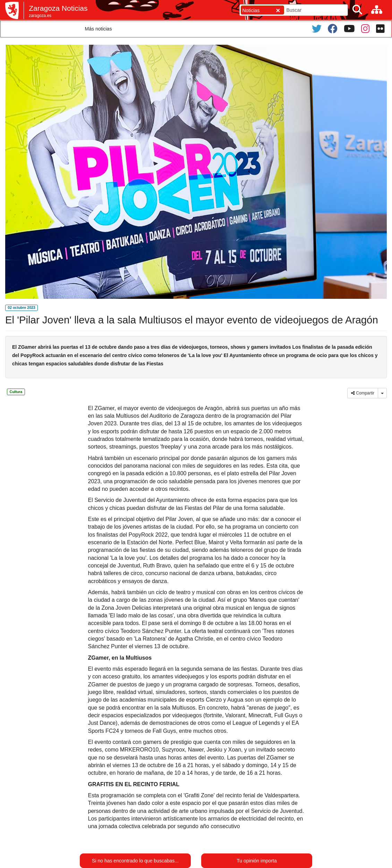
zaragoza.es (40, 16)
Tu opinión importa (257, 861)
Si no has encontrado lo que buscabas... (135, 861)
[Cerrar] (278, 10)
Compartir (363, 393)
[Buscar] (357, 10)
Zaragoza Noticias (58, 8)
